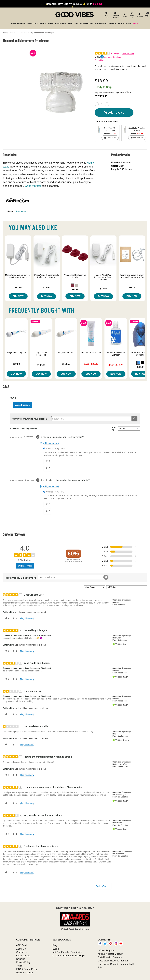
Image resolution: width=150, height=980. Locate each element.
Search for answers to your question (30, 419)
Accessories (21, 33)
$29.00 (132, 287)
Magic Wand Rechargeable (41, 354)
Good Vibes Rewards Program (113, 961)
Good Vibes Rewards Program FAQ (116, 964)
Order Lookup (23, 956)
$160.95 (41, 365)
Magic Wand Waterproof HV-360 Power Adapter (18, 276)
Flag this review (27, 618)
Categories (8, 33)
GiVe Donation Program (110, 957)
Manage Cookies (25, 972)
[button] (73, 285)
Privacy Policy (23, 962)
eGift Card (21, 945)
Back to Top (102, 886)
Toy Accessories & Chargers (42, 33)
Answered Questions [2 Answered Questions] (113, 57)
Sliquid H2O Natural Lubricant (116, 354)
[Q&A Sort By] (129, 428)
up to (75, 4)
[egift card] (106, 15)
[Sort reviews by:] (94, 587)
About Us (21, 949)
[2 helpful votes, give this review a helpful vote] (7, 714)
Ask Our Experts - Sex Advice (67, 952)
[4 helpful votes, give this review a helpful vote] (7, 873)
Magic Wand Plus (66, 353)
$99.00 (141, 367)
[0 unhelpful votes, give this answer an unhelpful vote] (47, 468)
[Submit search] (134, 419)
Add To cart (114, 113)
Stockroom (22, 211)
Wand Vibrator (33, 186)
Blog (55, 945)
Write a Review (128, 54)
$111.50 (66, 364)
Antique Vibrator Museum (110, 954)
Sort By (114, 428)
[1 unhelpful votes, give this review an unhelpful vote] (14, 745)
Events (56, 949)
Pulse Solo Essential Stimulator (141, 354)
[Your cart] (146, 15)
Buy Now (18, 296)
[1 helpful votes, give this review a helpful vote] (7, 745)
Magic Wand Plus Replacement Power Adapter (103, 277)
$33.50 (47, 287)
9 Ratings (115, 54)
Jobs (100, 967)
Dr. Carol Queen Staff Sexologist (69, 956)
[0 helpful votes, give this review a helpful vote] (7, 618)
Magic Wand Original (16, 353)
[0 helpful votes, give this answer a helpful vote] (47, 461)
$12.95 (75, 289)
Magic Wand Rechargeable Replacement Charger (47, 276)
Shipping (21, 959)
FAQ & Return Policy (27, 969)
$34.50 (103, 289)
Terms (19, 966)
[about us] (131, 15)
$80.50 (16, 364)
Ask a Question (101, 60)
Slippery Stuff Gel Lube (91, 353)
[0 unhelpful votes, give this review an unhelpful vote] (14, 618)
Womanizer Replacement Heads (75, 276)
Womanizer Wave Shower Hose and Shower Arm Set (132, 276)
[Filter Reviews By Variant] (127, 587)
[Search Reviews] (73, 577)
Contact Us (22, 952)
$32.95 (18, 287)
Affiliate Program (106, 950)
